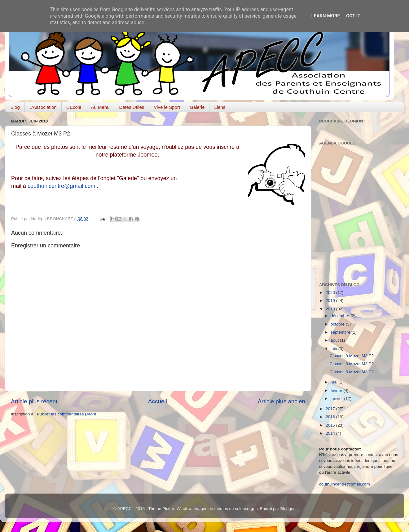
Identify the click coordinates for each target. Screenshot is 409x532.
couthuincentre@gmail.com (61, 186)
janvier (337, 399)
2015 (331, 425)
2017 (331, 409)
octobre (338, 324)
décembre (341, 316)
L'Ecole (74, 107)
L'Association (43, 107)
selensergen (246, 509)
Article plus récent (34, 401)
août (335, 340)
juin (334, 349)
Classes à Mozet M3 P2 (352, 356)
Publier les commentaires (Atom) (67, 414)
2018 (331, 309)
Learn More (326, 16)
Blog (15, 107)
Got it (353, 16)
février (337, 390)
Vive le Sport (167, 107)
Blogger (288, 509)
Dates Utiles (132, 107)
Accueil (158, 401)
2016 (331, 417)
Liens (220, 107)
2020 (331, 293)
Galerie (197, 107)
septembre (341, 332)
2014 (331, 433)
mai (335, 382)
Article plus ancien (281, 401)
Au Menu (100, 107)
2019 (331, 301)
